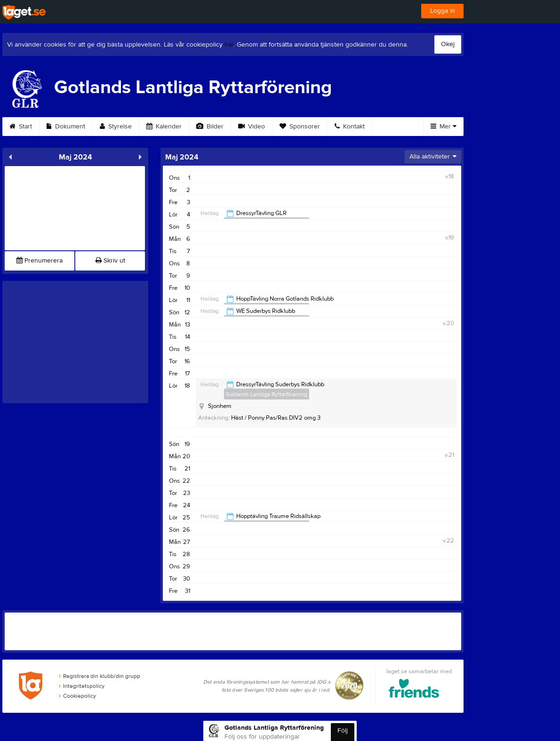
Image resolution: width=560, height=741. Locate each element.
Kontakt (350, 127)
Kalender (164, 127)
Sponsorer (300, 127)
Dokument (66, 127)
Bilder (210, 127)
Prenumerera (40, 261)
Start (21, 127)
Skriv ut (110, 261)
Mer (444, 127)
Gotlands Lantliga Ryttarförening (267, 394)
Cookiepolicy (77, 696)
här (229, 45)
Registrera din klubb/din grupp (100, 676)
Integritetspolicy (82, 686)
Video (252, 127)
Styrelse (116, 127)
